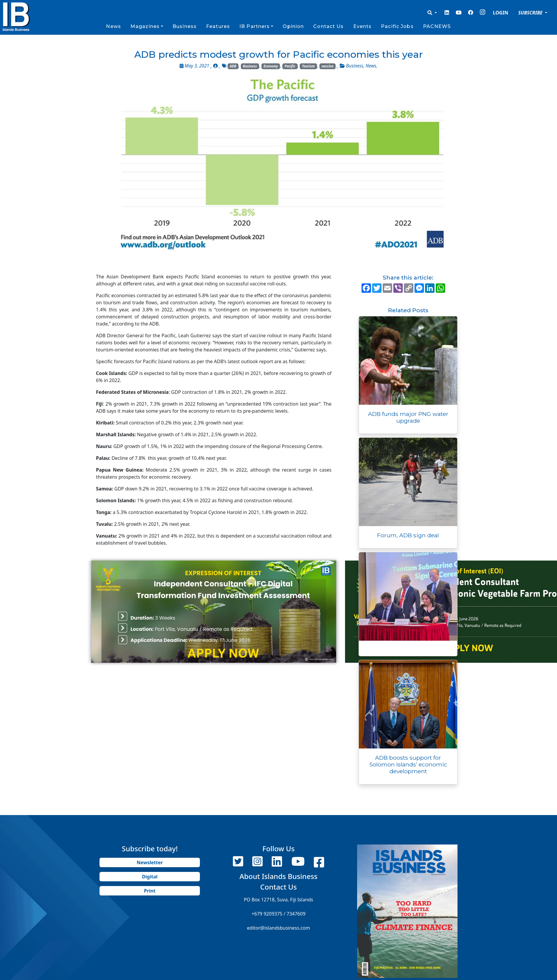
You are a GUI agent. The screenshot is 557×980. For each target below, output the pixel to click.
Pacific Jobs (397, 26)
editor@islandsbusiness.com (278, 928)
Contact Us (328, 26)
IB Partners (255, 26)
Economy (271, 66)
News (113, 26)
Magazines (145, 26)
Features (218, 26)
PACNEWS (437, 26)
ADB (233, 66)
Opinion (293, 26)
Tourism (308, 66)
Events (363, 26)
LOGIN (500, 13)
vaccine (328, 66)
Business (185, 26)
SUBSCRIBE (531, 13)
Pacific (290, 66)
